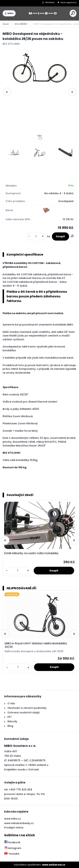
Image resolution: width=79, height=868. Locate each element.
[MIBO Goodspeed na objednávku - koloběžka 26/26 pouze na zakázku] (39, 68)
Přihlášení (50, 2)
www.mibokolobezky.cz (19, 823)
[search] (73, 13)
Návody (12, 721)
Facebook (12, 842)
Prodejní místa (14, 828)
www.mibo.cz (13, 819)
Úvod (6, 24)
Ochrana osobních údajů (24, 712)
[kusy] (36, 236)
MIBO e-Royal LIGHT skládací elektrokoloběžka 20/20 (36, 645)
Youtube (12, 854)
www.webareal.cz (54, 865)
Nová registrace (68, 2)
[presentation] (7, 92)
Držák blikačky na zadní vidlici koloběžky (31, 553)
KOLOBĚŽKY (21, 24)
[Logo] (43, 13)
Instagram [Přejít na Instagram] (13, 848)
